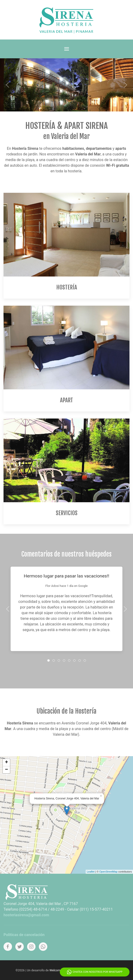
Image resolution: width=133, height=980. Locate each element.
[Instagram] (31, 947)
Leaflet (91, 872)
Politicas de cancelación (24, 935)
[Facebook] (8, 947)
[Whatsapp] (43, 947)
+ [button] (6, 763)
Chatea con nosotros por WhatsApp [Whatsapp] (95, 972)
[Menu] (67, 49)
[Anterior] (8, 85)
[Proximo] (125, 85)
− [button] (6, 770)
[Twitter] (20, 947)
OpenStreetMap (109, 872)
